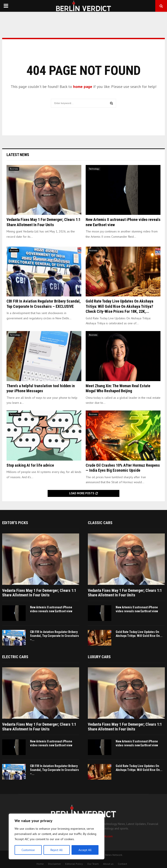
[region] (57, 836)
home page (83, 87)
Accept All (85, 850)
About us (108, 864)
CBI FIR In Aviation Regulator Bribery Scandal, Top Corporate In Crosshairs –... (54, 636)
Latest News (18, 155)
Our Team (93, 864)
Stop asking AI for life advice (30, 465)
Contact (122, 864)
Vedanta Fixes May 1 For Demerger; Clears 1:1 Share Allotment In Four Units (39, 593)
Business (14, 169)
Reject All (57, 850)
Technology (94, 169)
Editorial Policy (74, 864)
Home (40, 864)
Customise (28, 850)
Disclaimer (54, 864)
